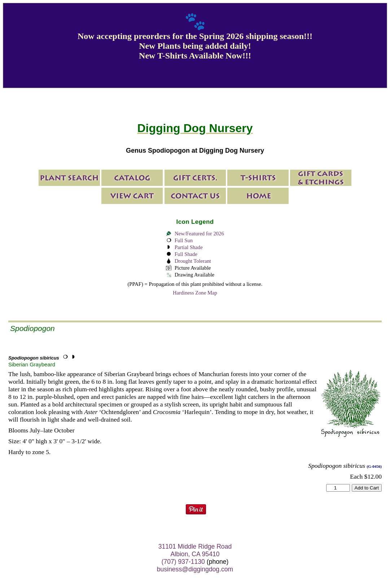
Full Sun (184, 240)
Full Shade (186, 254)
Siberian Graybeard (32, 364)
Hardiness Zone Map (195, 293)
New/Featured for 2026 (199, 234)
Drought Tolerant (193, 261)
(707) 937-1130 (183, 562)
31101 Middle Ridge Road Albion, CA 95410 (195, 550)
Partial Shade (189, 247)
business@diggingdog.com (195, 569)
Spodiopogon (32, 328)
